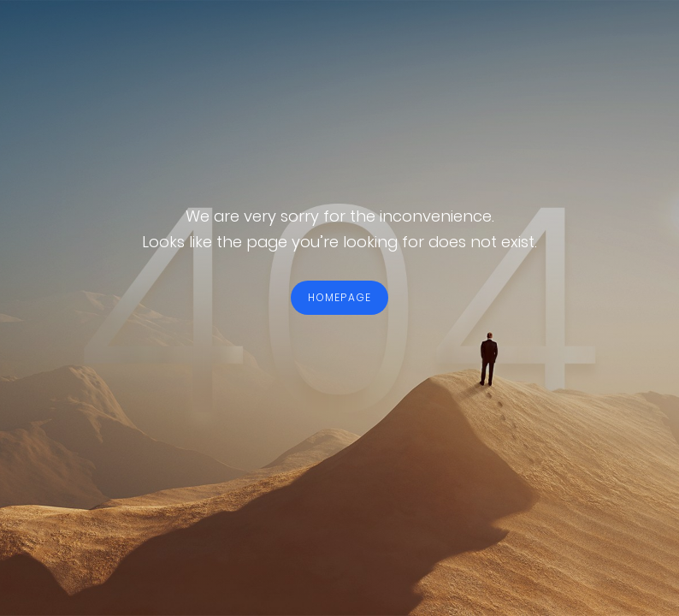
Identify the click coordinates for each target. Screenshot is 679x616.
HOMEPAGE (340, 297)
